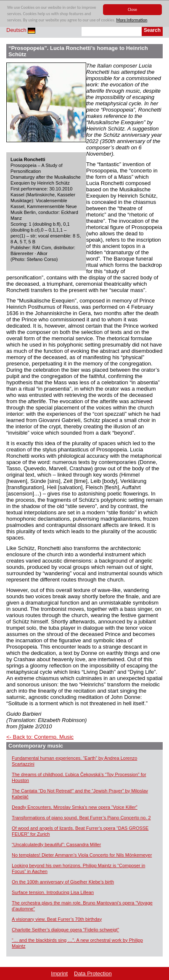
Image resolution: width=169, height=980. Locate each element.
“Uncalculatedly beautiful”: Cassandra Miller (56, 844)
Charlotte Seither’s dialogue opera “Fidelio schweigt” (65, 930)
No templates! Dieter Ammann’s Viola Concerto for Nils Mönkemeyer (82, 855)
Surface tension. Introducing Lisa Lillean (53, 892)
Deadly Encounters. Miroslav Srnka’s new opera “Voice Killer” (75, 807)
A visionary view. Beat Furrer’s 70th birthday (57, 919)
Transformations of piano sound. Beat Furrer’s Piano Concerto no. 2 (81, 818)
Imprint (59, 973)
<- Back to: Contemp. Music (40, 737)
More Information (132, 20)
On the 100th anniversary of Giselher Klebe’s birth (63, 882)
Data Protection (93, 973)
